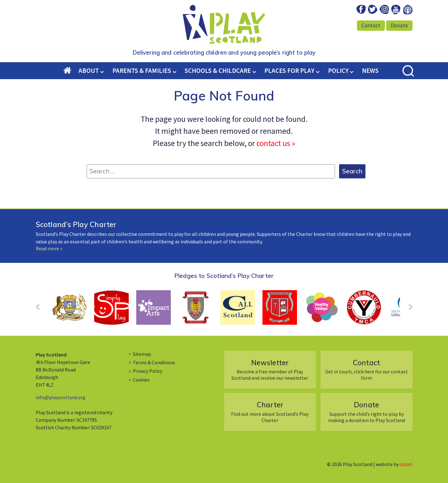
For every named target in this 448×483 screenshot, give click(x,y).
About (89, 71)
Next (408, 309)
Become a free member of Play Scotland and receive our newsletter (270, 369)
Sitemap (142, 354)
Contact (371, 25)
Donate (399, 25)
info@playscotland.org (61, 397)
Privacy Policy (148, 371)
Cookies (141, 380)
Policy (338, 71)
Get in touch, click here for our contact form (367, 369)
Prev (41, 309)
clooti (406, 464)
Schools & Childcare (218, 71)
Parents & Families (142, 71)
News (370, 71)
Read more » (49, 248)
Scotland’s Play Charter (76, 224)
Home (71, 71)
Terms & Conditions (154, 362)
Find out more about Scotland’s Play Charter (270, 412)
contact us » (276, 143)
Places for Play (289, 71)
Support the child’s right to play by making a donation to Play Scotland (367, 412)
